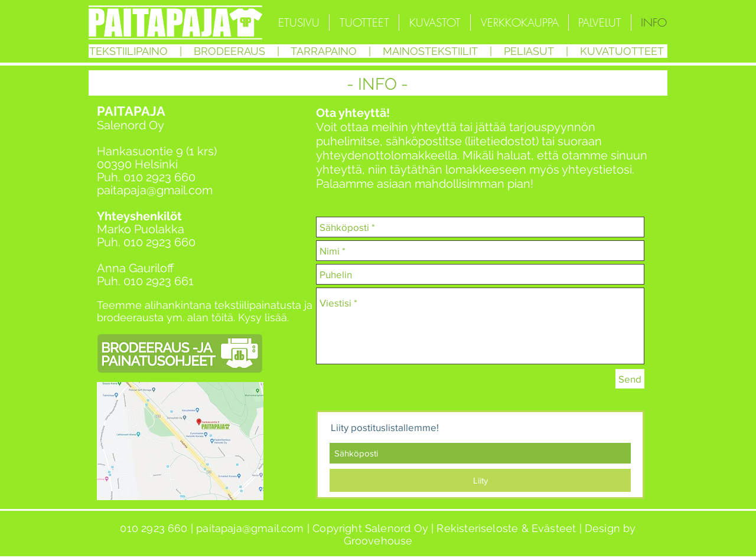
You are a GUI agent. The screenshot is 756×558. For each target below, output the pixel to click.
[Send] (630, 379)
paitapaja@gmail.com (155, 190)
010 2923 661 (159, 281)
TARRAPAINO (324, 51)
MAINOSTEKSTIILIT (432, 51)
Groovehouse (378, 541)
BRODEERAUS (229, 51)
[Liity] (480, 480)
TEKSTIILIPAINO (128, 51)
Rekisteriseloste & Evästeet (506, 528)
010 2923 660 (159, 177)
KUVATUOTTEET (622, 51)
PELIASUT (529, 51)
